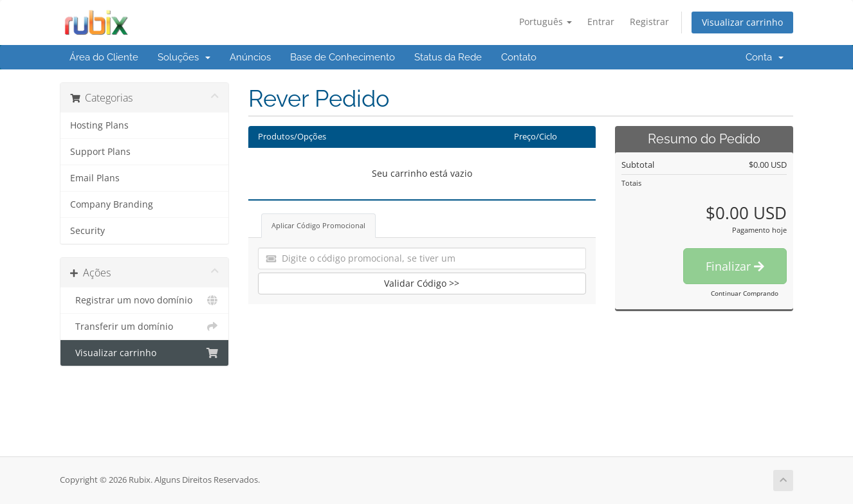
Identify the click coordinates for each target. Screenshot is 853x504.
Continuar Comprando (745, 293)
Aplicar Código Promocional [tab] (318, 225)
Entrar (601, 22)
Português (546, 22)
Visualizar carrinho (742, 22)
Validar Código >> (422, 283)
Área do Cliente (104, 57)
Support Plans (100, 152)
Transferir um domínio (144, 327)
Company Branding (112, 204)
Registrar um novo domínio (144, 300)
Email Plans (95, 178)
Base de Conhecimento (343, 57)
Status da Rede (448, 57)
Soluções (184, 57)
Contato (519, 57)
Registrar (649, 22)
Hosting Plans (99, 125)
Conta (765, 57)
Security (87, 231)
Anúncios (250, 57)
